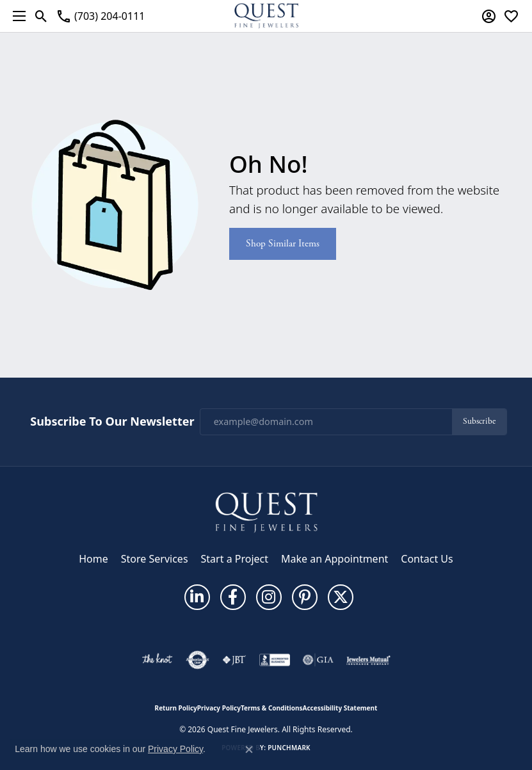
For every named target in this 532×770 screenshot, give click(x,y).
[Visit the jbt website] (234, 660)
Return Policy (176, 708)
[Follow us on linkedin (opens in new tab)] (197, 597)
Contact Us (427, 559)
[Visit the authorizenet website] (197, 660)
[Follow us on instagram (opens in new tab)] (269, 597)
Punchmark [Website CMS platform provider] (289, 748)
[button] (41, 16)
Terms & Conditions (272, 708)
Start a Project (235, 559)
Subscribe (479, 421)
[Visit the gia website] (318, 660)
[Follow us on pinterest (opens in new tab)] (305, 597)
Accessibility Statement (340, 708)
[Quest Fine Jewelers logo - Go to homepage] (266, 16)
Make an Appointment (335, 559)
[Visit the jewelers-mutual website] (368, 660)
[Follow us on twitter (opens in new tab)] (341, 597)
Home (93, 559)
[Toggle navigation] (16, 16)
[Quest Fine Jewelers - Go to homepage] (266, 511)
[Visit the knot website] (157, 660)
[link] (100, 16)
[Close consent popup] (249, 750)
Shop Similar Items (283, 244)
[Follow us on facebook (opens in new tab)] (233, 597)
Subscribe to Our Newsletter (112, 422)
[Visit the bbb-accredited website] (275, 660)
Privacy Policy (219, 708)
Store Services (155, 559)
